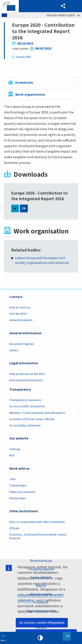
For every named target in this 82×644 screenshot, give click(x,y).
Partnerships (18, 498)
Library (14, 350)
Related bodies (26, 250)
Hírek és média (41, 594)
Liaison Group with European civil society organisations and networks (42, 260)
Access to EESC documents (27, 406)
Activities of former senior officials (32, 419)
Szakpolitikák (41, 577)
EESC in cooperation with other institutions (37, 522)
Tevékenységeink (41, 569)
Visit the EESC (18, 314)
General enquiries (21, 320)
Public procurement (22, 492)
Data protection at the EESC (27, 374)
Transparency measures (25, 400)
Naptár (41, 586)
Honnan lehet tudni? (63, 15)
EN (24, 208)
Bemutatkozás (41, 561)
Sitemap (15, 449)
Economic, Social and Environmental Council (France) (38, 537)
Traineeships (18, 486)
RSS (12, 456)
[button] (63, 6)
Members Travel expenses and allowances (37, 413)
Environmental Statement (26, 380)
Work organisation (30, 95)
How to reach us (20, 308)
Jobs (13, 479)
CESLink (14, 528)
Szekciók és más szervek (41, 619)
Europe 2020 (23, 57)
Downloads (24, 83)
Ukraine (41, 628)
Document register (22, 344)
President (41, 602)
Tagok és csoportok (41, 611)
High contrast (40, 638)
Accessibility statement (25, 426)
